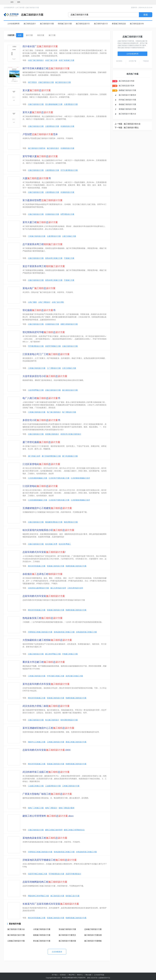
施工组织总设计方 (83, 24)
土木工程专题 (20, 8)
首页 (12, 2)
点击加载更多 (57, 952)
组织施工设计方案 (65, 24)
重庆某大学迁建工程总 (44, 662)
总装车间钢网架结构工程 (45, 882)
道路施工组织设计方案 (42, 935)
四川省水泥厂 (40, 46)
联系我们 (63, 975)
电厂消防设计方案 (69, 412)
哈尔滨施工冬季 (51, 544)
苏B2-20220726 (92, 978)
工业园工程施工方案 (36, 786)
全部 (20, 35)
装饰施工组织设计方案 (127, 109)
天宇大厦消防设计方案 (69, 170)
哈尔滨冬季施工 (65, 544)
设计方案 (29, 35)
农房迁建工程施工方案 (74, 676)
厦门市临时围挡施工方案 (51, 456)
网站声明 (72, 975)
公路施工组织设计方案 (16, 941)
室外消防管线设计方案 (69, 720)
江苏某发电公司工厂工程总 (46, 354)
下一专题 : (119, 128)
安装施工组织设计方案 (56, 566)
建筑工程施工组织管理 (54, 830)
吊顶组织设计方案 (67, 126)
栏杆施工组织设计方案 (127, 100)
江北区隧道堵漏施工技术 (80, 478)
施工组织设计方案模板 (93, 941)
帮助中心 (80, 975)
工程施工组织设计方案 (37, 236)
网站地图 (88, 975)
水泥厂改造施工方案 (66, 60)
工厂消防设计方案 (54, 368)
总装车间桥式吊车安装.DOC (47, 750)
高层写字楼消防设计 (73, 874)
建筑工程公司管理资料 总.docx (48, 816)
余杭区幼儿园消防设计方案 (39, 588)
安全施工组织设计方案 (67, 929)
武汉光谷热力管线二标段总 (46, 706)
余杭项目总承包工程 (43, 574)
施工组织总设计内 (137, 24)
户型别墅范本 (40, 134)
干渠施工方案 (69, 258)
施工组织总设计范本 (127, 86)
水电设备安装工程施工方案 (86, 632)
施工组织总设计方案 (63, 82)
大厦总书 (37, 178)
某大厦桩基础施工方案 (54, 104)
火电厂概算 (32, 302)
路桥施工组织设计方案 (127, 90)
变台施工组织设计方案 (42, 941)
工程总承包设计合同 (75, 588)
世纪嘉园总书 (39, 310)
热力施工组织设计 (52, 720)
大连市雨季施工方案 (36, 390)
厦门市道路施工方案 (70, 456)
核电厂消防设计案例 (66, 808)
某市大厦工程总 (40, 222)
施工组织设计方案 (47, 24)
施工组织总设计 (30, 24)
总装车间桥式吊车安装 (44, 596)
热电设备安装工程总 (43, 618)
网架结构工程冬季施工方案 (39, 896)
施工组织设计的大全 (132, 124)
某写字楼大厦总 (40, 156)
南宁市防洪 (32, 82)
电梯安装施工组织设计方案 (76, 566)
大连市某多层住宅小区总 (45, 376)
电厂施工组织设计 (54, 412)
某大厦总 (37, 90)
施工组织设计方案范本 (37, 148)
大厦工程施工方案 (69, 236)
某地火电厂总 (39, 288)
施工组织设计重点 (131, 128)
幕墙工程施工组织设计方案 (76, 742)
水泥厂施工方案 (51, 60)
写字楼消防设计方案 (36, 346)
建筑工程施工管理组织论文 (74, 830)
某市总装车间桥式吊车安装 (46, 684)
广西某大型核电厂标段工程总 (47, 794)
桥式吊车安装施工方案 (37, 566)
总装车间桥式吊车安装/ (44, 552)
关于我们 (55, 975)
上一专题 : (119, 124)
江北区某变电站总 (41, 464)
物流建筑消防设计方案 (54, 522)
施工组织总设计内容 (127, 81)
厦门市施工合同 (34, 456)
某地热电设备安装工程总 (45, 838)
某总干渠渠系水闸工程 (44, 266)
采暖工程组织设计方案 (69, 324)
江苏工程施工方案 (69, 368)
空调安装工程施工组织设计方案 (40, 632)
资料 (19, 2)
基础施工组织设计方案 (127, 104)
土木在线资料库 (9, 8)
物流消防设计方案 (71, 522)
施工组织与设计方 (101, 24)
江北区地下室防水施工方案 (59, 478)
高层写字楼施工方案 (53, 346)
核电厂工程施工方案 (36, 808)
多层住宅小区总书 (41, 420)
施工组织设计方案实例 (93, 935)
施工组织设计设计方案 (16, 935)
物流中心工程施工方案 (37, 742)
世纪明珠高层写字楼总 (44, 332)
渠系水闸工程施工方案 (54, 258)
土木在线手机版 (99, 975)
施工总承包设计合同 (58, 588)
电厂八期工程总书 (41, 398)
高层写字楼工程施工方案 (38, 874)
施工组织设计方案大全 (16, 929)
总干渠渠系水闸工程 (43, 244)
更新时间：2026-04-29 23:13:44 (142, 8)
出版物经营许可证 (104, 978)
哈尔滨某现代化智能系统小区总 (48, 530)
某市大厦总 (38, 112)
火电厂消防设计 (44, 302)
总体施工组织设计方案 (93, 929)
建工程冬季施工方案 (53, 654)
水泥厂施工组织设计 (36, 60)
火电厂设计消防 (58, 302)
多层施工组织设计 (52, 434)
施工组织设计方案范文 (67, 935)
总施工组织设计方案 (32, 8)
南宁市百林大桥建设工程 (46, 68)
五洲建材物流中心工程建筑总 (47, 508)
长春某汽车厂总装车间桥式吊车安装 (51, 904)
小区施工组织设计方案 (42, 929)
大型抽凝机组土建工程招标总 (47, 640)
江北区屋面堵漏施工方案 (38, 478)
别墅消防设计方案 (67, 214)
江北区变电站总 (40, 486)
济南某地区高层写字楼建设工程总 (50, 860)
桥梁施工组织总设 (119, 24)
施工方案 (52, 35)
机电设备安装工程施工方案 (64, 632)
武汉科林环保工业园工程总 (46, 772)
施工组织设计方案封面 (67, 941)
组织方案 (41, 35)
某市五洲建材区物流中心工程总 (48, 728)
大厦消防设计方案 (71, 104)
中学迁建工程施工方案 (56, 676)
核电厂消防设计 (51, 808)
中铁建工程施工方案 (70, 654)
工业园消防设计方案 (53, 786)
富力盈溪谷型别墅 (43, 200)
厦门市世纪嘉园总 (41, 442)
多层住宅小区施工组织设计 (71, 434)
